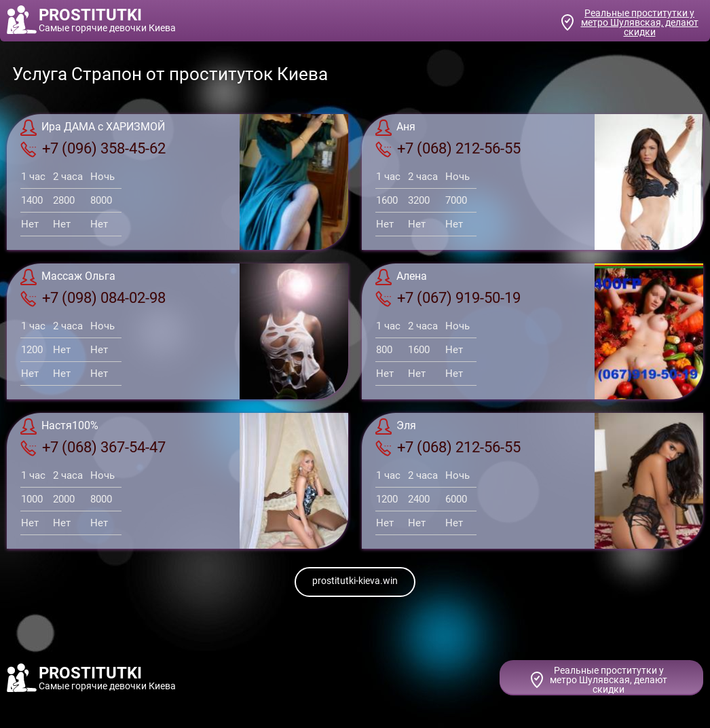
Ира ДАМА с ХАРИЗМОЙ (93, 128)
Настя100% (59, 426)
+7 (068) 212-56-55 (448, 149)
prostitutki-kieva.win (355, 581)
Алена (401, 277)
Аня (395, 128)
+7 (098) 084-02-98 (93, 298)
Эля (396, 426)
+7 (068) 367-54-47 (93, 448)
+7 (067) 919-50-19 (448, 298)
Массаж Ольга (68, 277)
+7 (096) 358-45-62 (93, 149)
